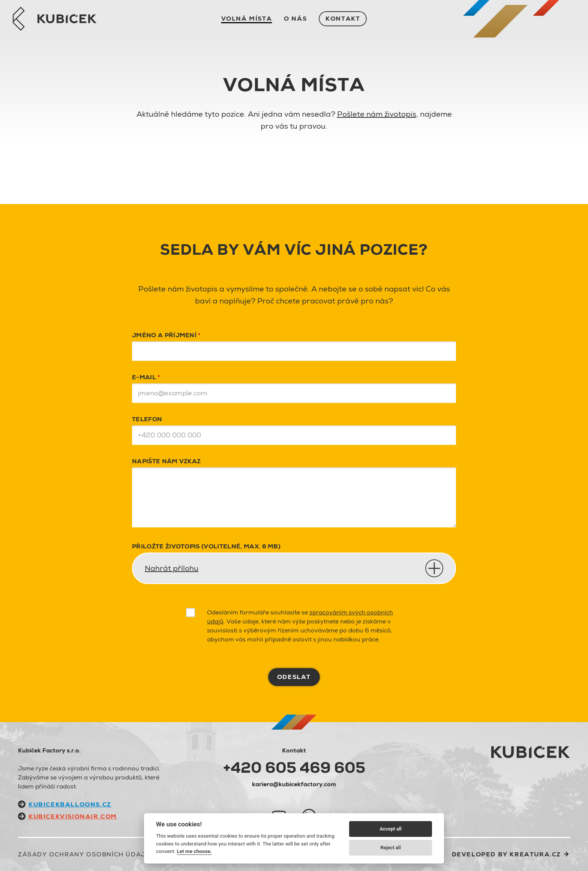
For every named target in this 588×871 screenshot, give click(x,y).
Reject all (391, 848)
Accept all (390, 829)
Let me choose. (194, 851)
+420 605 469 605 (294, 767)
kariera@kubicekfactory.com (294, 784)
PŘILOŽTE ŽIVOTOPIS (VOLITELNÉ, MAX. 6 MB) (206, 546)
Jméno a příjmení (166, 335)
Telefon (147, 419)
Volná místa (247, 19)
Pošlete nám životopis (377, 114)
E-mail (146, 377)
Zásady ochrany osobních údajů (84, 854)
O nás (295, 19)
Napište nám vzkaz (166, 461)
